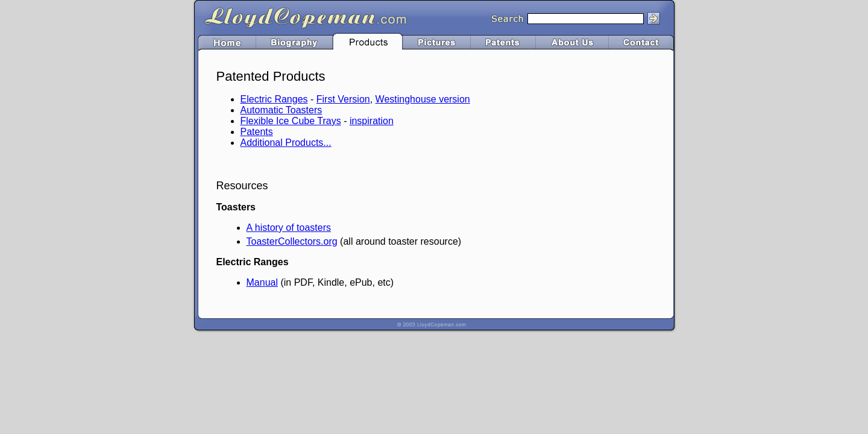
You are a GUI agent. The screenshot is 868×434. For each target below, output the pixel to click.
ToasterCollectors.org (292, 241)
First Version (343, 99)
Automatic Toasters (281, 110)
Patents (257, 132)
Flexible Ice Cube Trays (291, 121)
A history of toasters (289, 228)
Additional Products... (286, 143)
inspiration (372, 121)
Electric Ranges (274, 99)
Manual (262, 282)
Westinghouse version (423, 99)
